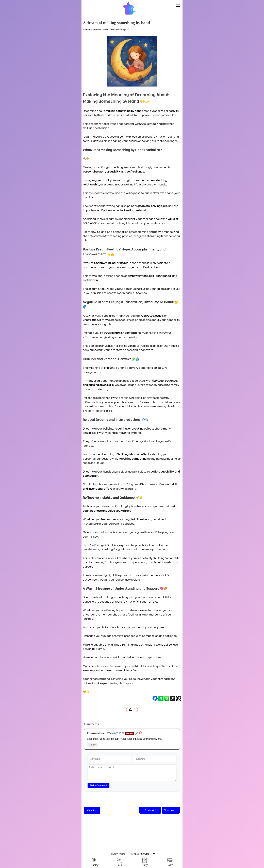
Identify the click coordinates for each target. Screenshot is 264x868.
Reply (93, 745)
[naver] (161, 698)
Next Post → (171, 810)
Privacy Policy (118, 854)
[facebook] (155, 698)
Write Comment (98, 785)
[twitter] (173, 698)
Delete (129, 733)
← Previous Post (150, 810)
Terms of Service (140, 854)
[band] (167, 698)
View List (92, 810)
